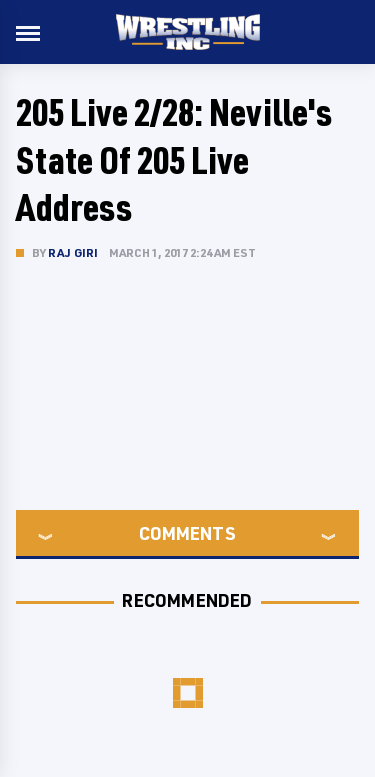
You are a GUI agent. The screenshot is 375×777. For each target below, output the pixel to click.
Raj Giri (73, 252)
